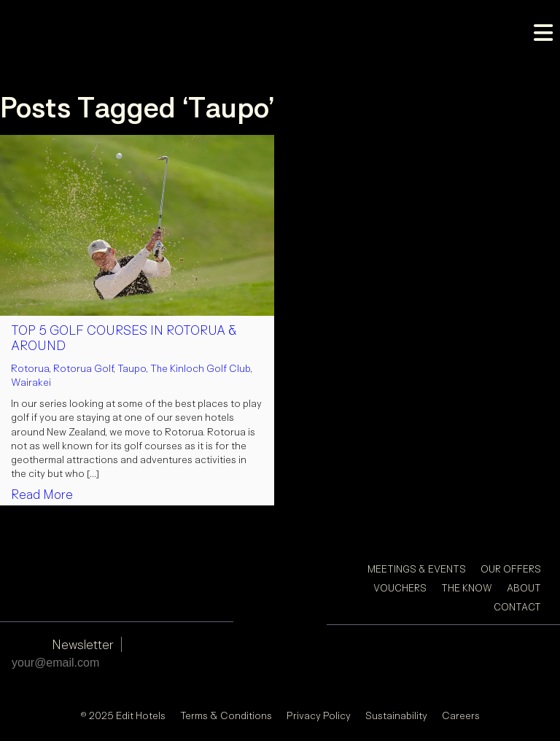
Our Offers (511, 569)
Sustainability (396, 715)
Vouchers (400, 588)
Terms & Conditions (226, 715)
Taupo (132, 368)
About (524, 588)
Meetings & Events (417, 569)
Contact (517, 607)
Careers (461, 715)
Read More (42, 494)
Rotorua (30, 368)
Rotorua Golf (83, 368)
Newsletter (83, 644)
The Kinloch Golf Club (200, 368)
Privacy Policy (319, 715)
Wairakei (31, 382)
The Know (467, 588)
